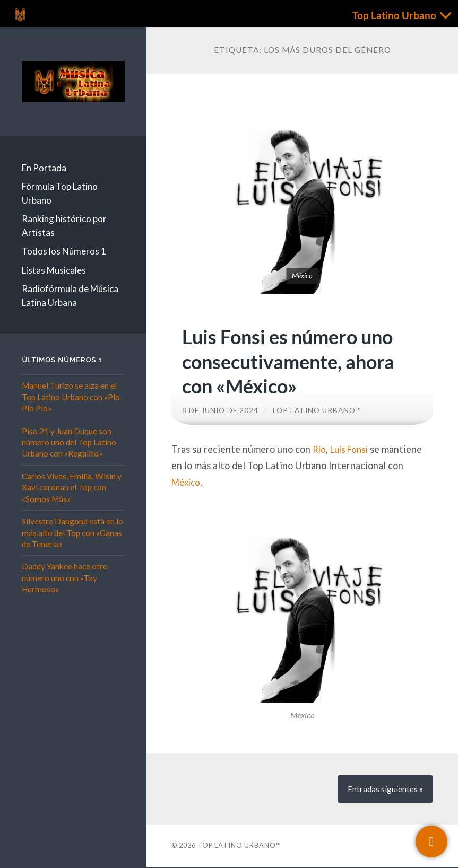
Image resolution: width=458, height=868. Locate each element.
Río (320, 449)
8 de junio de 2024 (220, 410)
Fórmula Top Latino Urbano (60, 193)
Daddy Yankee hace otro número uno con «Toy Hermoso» (65, 578)
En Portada (44, 168)
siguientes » (384, 790)
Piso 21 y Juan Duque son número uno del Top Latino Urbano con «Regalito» (69, 442)
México (187, 482)
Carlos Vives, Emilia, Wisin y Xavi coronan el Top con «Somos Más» (72, 488)
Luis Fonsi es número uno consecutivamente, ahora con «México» (298, 361)
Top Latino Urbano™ (316, 410)
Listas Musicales (54, 270)
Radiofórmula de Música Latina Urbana (70, 296)
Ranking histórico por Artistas (64, 226)
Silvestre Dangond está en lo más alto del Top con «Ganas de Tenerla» (72, 533)
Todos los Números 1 (64, 251)
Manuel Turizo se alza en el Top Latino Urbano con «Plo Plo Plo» (71, 397)
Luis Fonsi (352, 449)
